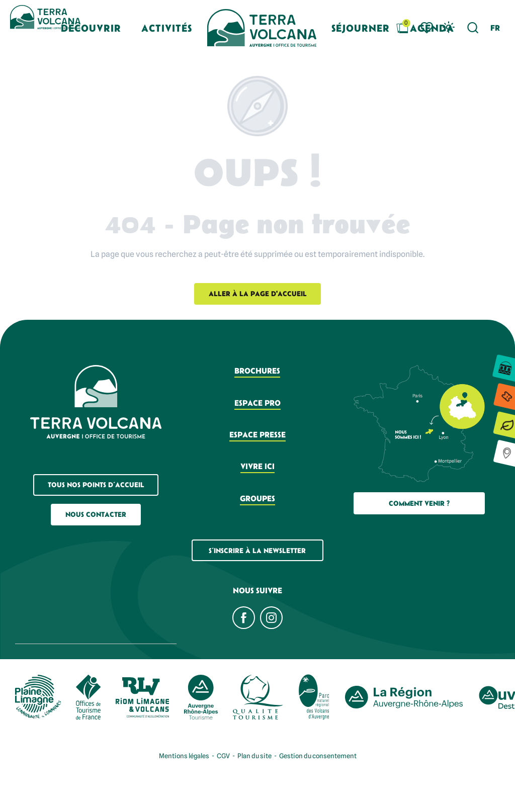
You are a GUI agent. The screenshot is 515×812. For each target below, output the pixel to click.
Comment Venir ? (419, 503)
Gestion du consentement (318, 756)
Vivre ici (257, 466)
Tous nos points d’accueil (96, 485)
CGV (223, 756)
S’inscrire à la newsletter (257, 551)
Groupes (257, 498)
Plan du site (254, 756)
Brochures (257, 371)
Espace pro (257, 403)
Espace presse (257, 434)
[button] (473, 28)
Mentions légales (184, 756)
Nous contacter (96, 514)
